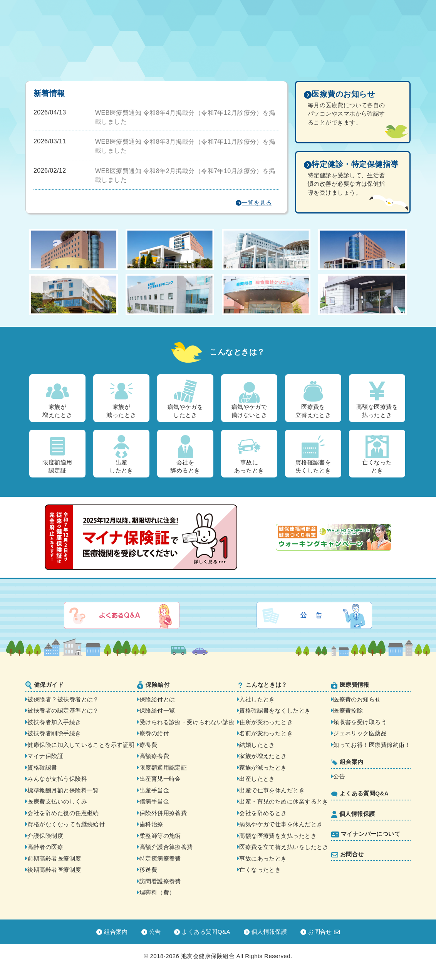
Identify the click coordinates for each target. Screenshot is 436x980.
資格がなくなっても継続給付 (66, 824)
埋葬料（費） (157, 892)
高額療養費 (154, 756)
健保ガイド (44, 685)
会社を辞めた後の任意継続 (63, 813)
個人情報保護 (353, 814)
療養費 (148, 745)
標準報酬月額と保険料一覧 (63, 790)
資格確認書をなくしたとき (275, 710)
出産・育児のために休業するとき (284, 801)
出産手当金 (154, 790)
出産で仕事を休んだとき (272, 790)
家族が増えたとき (57, 399)
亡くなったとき (377, 454)
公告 (339, 776)
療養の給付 (154, 733)
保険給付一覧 (157, 710)
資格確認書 (42, 767)
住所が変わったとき (266, 722)
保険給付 (153, 685)
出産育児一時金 (160, 779)
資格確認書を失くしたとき (313, 454)
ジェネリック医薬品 (360, 733)
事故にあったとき (249, 454)
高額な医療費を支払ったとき (278, 836)
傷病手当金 (154, 801)
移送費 (148, 870)
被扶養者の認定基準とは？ (63, 710)
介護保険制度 (45, 836)
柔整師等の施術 (160, 836)
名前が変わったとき (266, 733)
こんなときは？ (262, 685)
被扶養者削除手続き (54, 733)
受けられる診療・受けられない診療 (187, 722)
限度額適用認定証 (57, 454)
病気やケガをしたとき (185, 399)
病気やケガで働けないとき (249, 399)
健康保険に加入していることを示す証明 (81, 745)
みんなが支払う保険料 (57, 779)
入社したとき (257, 699)
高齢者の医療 (45, 847)
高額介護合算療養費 (166, 847)
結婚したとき (257, 745)
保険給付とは (157, 699)
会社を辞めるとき (185, 454)
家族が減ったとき (121, 399)
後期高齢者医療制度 (54, 870)
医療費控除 (348, 710)
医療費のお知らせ (357, 699)
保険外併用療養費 (163, 813)
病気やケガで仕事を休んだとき (281, 824)
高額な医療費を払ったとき (377, 399)
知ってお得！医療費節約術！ (372, 745)
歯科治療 (151, 824)
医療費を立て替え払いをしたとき (284, 847)
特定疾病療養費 (160, 858)
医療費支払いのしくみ (57, 801)
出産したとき (121, 454)
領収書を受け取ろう (360, 722)
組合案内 (347, 762)
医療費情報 (350, 685)
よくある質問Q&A (360, 793)
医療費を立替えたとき (313, 399)
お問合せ (348, 855)
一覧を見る (254, 203)
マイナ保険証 (45, 756)
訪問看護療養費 (160, 881)
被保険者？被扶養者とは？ (63, 699)
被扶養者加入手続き (54, 722)
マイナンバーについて (366, 834)
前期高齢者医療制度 (54, 858)
